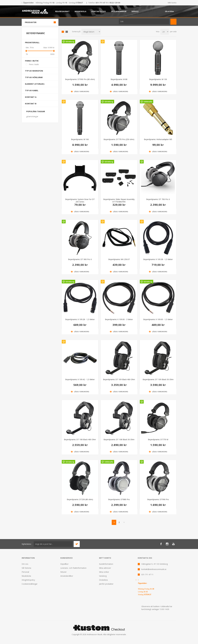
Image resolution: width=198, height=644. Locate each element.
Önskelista (103, 580)
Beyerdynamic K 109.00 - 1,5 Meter (158, 319)
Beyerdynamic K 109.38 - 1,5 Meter (158, 259)
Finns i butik (32, 61)
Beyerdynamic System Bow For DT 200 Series (80, 200)
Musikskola (26, 576)
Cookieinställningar (30, 584)
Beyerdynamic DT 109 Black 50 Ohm (158, 379)
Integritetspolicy (28, 580)
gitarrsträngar (32, 116)
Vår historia (26, 568)
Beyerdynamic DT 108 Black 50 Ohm (119, 439)
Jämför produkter (106, 584)
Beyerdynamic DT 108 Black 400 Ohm (80, 439)
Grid (63, 32)
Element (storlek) (35, 84)
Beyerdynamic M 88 (119, 79)
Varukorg (103, 576)
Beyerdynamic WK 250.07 (119, 259)
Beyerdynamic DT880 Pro (119, 499)
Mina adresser (105, 568)
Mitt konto (172, 3)
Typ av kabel (32, 90)
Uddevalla (148, 102)
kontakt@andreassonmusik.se (154, 569)
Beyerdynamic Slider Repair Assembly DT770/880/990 (119, 200)
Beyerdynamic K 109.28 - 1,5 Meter (80, 319)
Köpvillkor (64, 564)
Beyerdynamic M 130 (158, 79)
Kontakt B (31, 104)
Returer (63, 572)
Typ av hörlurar (34, 77)
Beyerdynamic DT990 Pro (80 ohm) (80, 79)
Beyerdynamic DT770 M (158, 439)
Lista (67, 32)
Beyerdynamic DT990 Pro (158, 499)
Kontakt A (31, 97)
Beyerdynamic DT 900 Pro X (80, 259)
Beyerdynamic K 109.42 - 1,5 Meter (80, 379)
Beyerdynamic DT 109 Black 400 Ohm (119, 379)
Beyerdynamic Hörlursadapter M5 (158, 139)
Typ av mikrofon (34, 71)
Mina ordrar (104, 572)
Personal (25, 572)
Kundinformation (106, 564)
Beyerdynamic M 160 (80, 139)
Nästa (124, 522)
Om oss (25, 564)
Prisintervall (32, 42)
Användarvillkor (67, 576)
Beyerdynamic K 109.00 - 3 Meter (119, 319)
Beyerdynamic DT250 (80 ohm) (80, 499)
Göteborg (70, 42)
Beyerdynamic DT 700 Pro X (158, 199)
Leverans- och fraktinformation (73, 568)
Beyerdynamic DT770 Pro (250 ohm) (119, 139)
